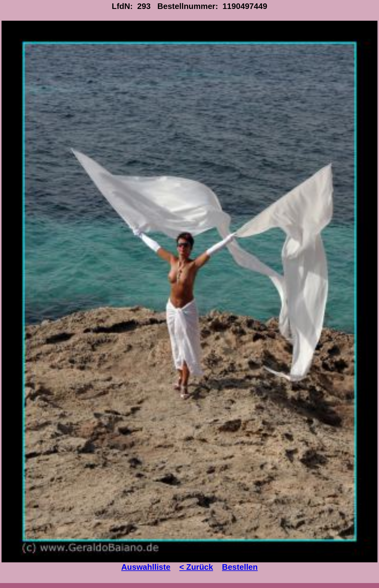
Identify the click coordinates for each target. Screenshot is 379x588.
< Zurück (196, 567)
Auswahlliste (146, 567)
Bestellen (240, 567)
